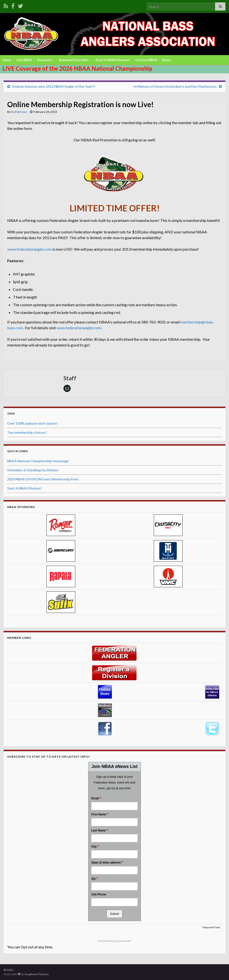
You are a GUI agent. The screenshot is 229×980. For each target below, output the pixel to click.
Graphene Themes (37, 974)
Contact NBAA (146, 60)
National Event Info (75, 60)
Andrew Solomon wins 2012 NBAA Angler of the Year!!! (54, 86)
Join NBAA (24, 60)
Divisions (46, 60)
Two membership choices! (27, 432)
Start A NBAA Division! (113, 60)
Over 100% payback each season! (32, 423)
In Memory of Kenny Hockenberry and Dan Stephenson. (175, 86)
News (166, 60)
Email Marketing (107, 941)
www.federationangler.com (29, 249)
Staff (14, 112)
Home (7, 60)
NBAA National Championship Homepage (38, 461)
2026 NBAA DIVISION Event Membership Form (43, 479)
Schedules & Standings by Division (33, 470)
